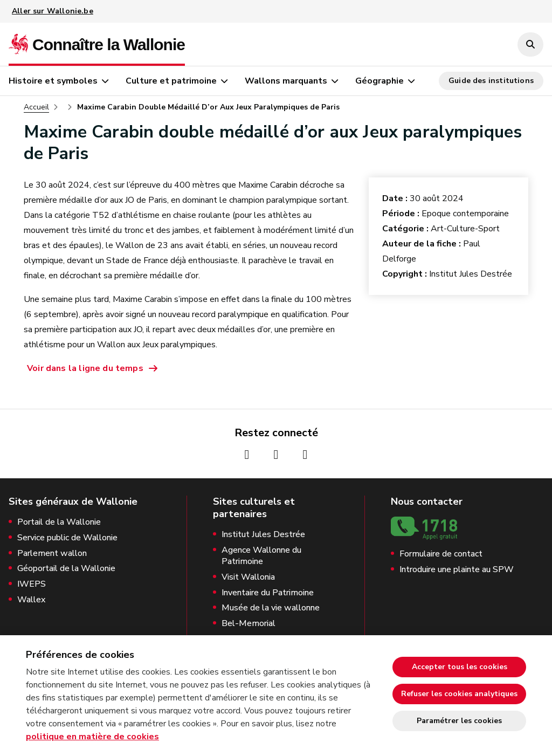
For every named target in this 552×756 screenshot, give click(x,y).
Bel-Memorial (249, 624)
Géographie (379, 81)
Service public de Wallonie (67, 538)
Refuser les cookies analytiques (459, 694)
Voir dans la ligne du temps (85, 368)
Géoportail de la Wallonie (66, 569)
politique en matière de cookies (92, 737)
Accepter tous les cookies (460, 667)
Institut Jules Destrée (263, 535)
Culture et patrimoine (171, 81)
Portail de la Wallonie (59, 522)
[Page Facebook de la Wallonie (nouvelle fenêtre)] (247, 455)
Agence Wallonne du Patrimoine (261, 556)
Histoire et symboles (53, 81)
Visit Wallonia (248, 577)
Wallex (31, 600)
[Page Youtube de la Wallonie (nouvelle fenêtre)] (305, 455)
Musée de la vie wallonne (271, 608)
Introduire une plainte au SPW (457, 570)
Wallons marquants (286, 81)
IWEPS (32, 584)
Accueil (36, 107)
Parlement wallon (52, 554)
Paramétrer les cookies (459, 721)
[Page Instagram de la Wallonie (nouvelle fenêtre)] (276, 455)
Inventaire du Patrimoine (268, 593)
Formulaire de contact (441, 554)
